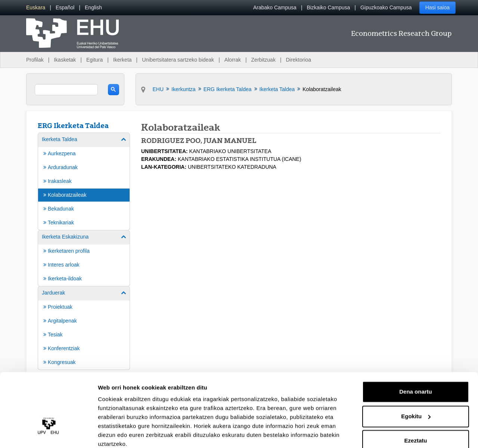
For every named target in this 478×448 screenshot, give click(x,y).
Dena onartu (416, 360)
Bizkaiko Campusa (328, 7)
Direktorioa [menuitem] (298, 60)
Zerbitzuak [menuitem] (263, 60)
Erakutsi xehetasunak (127, 433)
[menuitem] (36, 8)
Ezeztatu (416, 409)
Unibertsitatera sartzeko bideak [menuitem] (178, 60)
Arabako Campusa (275, 7)
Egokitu (416, 385)
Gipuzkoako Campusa (386, 7)
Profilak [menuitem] (35, 60)
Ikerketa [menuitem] (122, 60)
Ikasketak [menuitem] (65, 60)
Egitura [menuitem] (94, 60)
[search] (66, 90)
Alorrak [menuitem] (233, 60)
